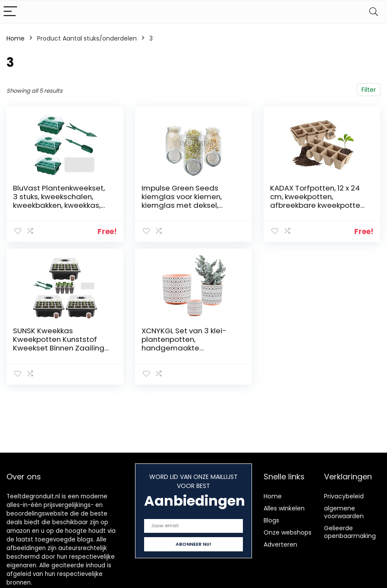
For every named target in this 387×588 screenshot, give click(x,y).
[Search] (374, 12)
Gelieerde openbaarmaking (350, 532)
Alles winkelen (284, 508)
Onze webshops (288, 532)
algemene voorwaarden (344, 512)
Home (16, 38)
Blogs (271, 520)
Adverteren (280, 544)
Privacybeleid (344, 496)
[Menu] (10, 12)
